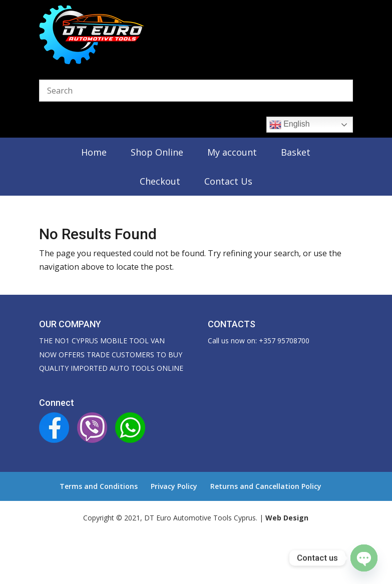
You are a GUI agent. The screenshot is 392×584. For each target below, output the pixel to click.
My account (232, 152)
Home (94, 152)
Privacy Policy (174, 486)
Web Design (287, 518)
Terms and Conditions (99, 486)
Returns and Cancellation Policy (266, 486)
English (290, 125)
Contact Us (228, 181)
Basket (296, 152)
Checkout (160, 181)
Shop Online (157, 152)
